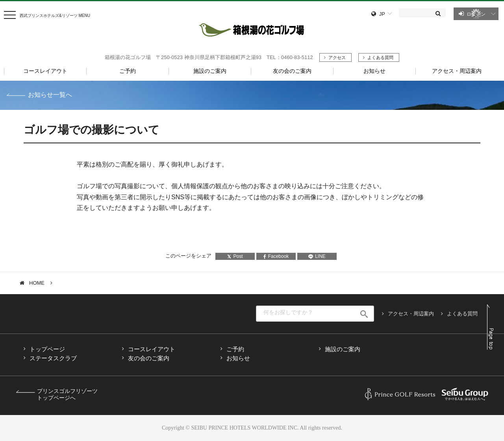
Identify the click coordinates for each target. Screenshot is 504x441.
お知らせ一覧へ (50, 95)
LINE (317, 256)
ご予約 (235, 349)
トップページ (47, 349)
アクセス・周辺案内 (411, 314)
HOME (37, 283)
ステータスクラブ (53, 358)
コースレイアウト (152, 349)
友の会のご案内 (149, 358)
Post (235, 256)
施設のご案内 (343, 349)
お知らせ (238, 358)
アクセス (337, 57)
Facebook (276, 256)
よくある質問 (380, 57)
